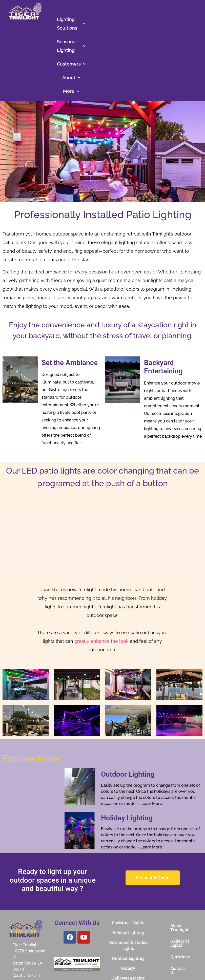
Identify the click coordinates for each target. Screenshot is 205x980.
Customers (175, 19)
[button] (80, 19)
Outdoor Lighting (128, 716)
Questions (180, 899)
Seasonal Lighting (131, 19)
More (136, 33)
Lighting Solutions (80, 19)
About (111, 33)
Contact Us (178, 912)
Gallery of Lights (180, 885)
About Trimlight (179, 869)
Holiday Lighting (127, 760)
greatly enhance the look (101, 583)
